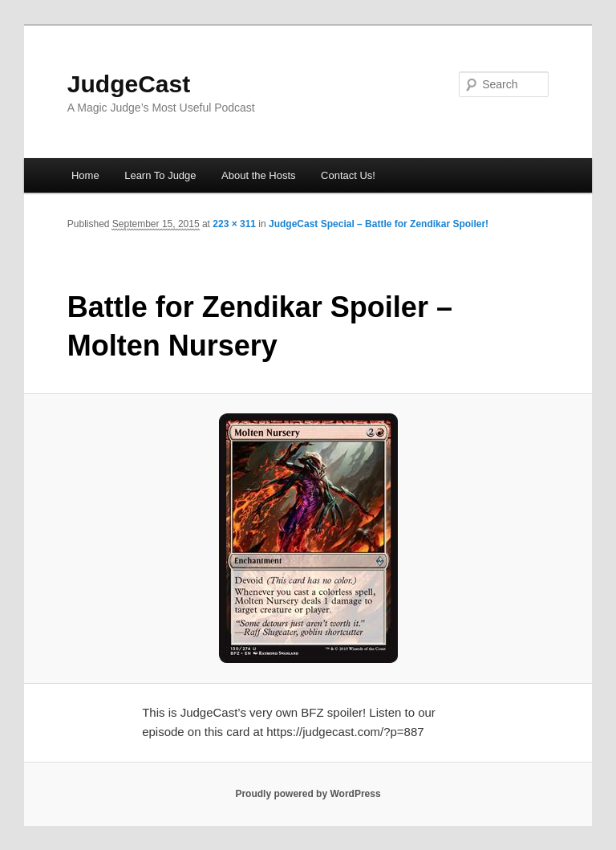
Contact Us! (348, 175)
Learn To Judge (160, 175)
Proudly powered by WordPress (308, 794)
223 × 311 (234, 224)
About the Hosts (259, 175)
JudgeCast (129, 84)
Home (85, 175)
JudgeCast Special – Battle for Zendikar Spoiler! (379, 224)
